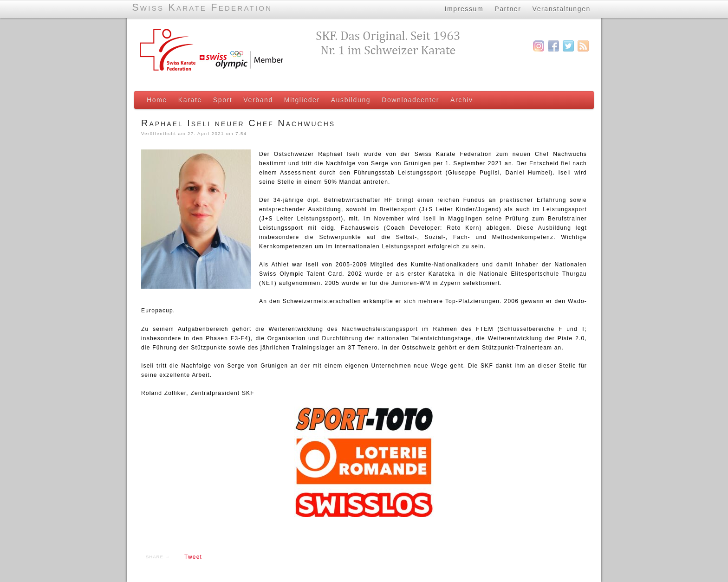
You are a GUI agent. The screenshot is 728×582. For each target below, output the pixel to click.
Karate (190, 100)
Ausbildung (351, 100)
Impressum (464, 9)
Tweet (193, 557)
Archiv (462, 100)
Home (157, 100)
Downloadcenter (410, 100)
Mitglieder (302, 100)
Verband (258, 100)
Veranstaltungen (562, 9)
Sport (223, 100)
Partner (508, 9)
